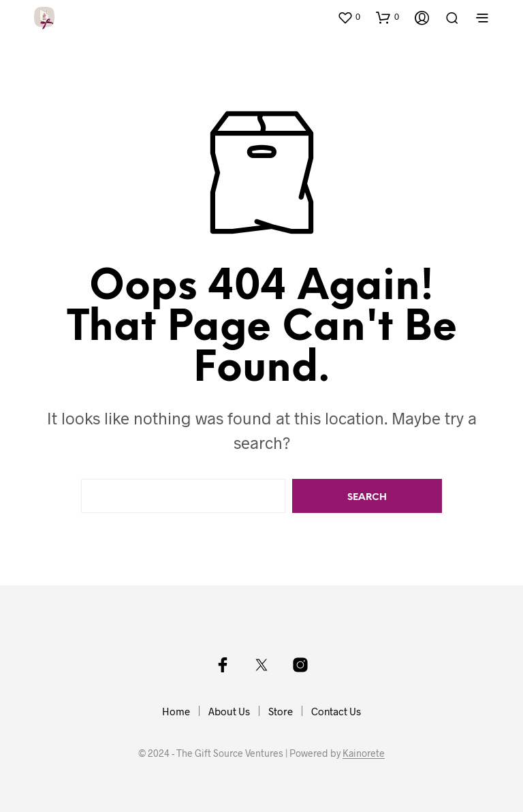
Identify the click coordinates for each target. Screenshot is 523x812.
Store (281, 711)
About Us (229, 711)
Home (176, 711)
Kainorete (364, 753)
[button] (349, 17)
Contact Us (336, 711)
